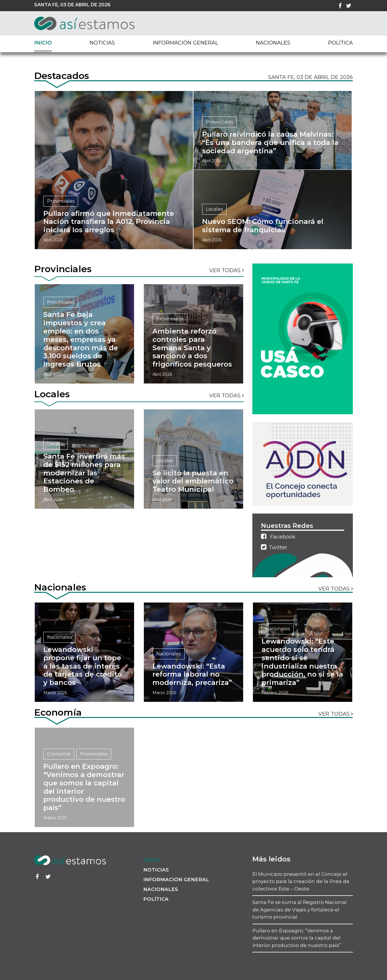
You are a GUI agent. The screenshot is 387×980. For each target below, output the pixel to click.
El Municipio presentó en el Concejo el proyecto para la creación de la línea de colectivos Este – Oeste (301, 881)
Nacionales (273, 43)
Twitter (274, 547)
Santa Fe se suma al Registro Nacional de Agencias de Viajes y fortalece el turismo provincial (300, 910)
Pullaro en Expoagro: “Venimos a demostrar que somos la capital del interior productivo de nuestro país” (297, 938)
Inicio (43, 43)
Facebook (278, 537)
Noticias (102, 43)
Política (340, 43)
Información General (185, 43)
